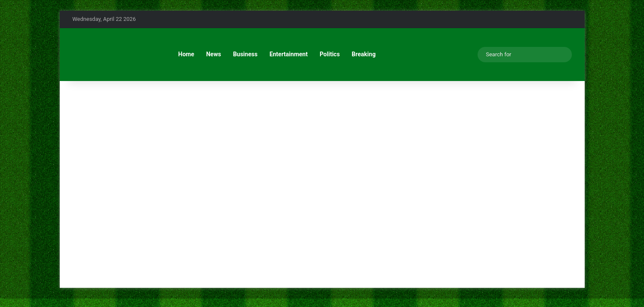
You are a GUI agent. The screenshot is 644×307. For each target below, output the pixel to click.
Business (245, 54)
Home (186, 54)
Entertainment (288, 54)
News (214, 54)
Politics (330, 54)
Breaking (364, 54)
